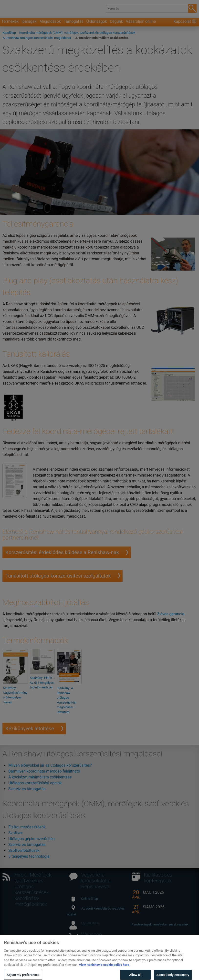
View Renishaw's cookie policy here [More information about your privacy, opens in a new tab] (104, 971)
